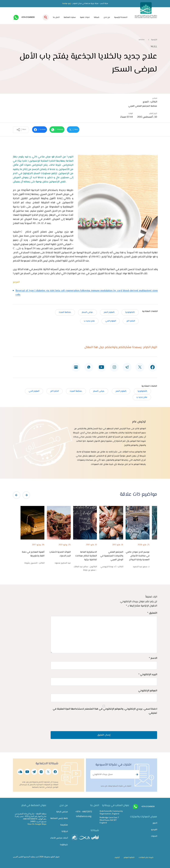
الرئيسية (154, 40)
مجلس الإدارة (62, 812)
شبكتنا (97, 17)
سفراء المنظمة (70, 17)
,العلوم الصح (109, 312)
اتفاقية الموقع (129, 857)
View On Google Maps (37, 824)
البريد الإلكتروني (148, 675)
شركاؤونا (64, 845)
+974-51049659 (28, 17)
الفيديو (154, 830)
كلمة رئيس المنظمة (59, 818)
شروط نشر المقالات (146, 857)
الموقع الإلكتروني (148, 691)
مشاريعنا (64, 825)
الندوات (154, 836)
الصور (155, 823)
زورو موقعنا (66, 4)
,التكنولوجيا (130, 312)
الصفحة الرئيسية (121, 17)
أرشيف (117, 857)
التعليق (152, 613)
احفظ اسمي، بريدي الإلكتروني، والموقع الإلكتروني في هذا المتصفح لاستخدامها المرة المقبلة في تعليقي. (105, 711)
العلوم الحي (111, 321)
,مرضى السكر (87, 312)
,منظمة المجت (65, 312)
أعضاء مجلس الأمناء (59, 838)
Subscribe (137, 774)
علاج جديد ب (89, 321)
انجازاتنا (65, 831)
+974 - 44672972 (84, 811)
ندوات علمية (85, 17)
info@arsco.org (84, 816)
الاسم (153, 658)
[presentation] (17, 495)
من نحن (107, 17)
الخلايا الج (131, 321)
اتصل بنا (56, 17)
